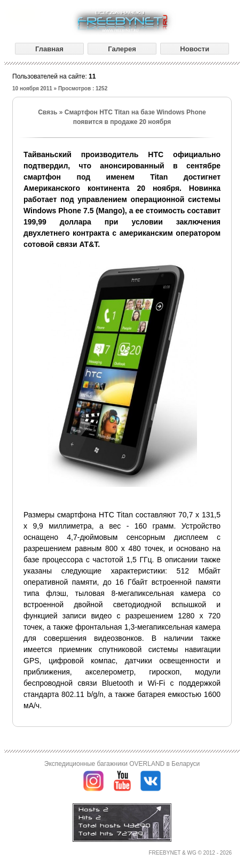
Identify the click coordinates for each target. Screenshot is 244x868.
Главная (49, 49)
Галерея (122, 49)
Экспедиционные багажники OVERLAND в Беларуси (122, 764)
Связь (48, 112)
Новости (195, 49)
